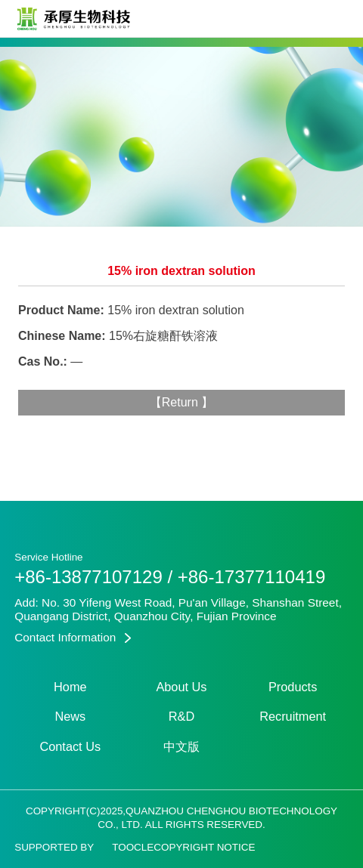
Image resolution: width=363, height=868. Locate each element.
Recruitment (293, 716)
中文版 (181, 746)
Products (293, 687)
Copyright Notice (204, 847)
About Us (181, 687)
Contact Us (70, 746)
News (70, 716)
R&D (181, 716)
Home (70, 687)
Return (181, 402)
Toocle (133, 847)
